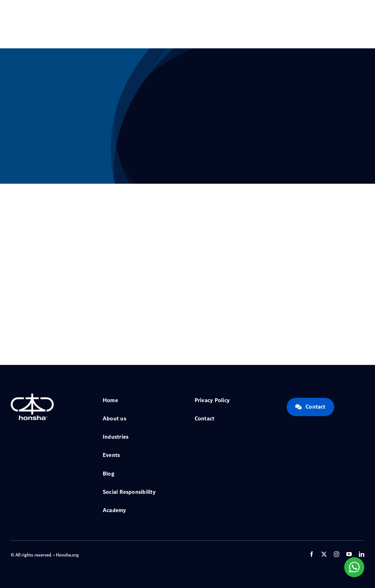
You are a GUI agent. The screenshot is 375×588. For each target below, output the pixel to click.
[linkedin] (362, 554)
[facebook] (311, 554)
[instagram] (337, 554)
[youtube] (349, 554)
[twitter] (324, 554)
